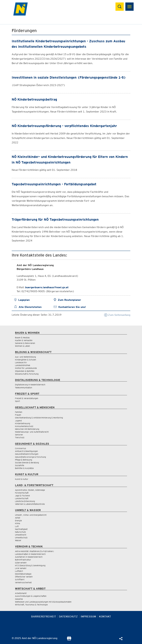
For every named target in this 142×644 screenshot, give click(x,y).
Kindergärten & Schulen (26, 360)
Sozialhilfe (20, 465)
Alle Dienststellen (30, 307)
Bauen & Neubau (22, 338)
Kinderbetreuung (23, 423)
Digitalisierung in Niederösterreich (30, 385)
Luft (17, 526)
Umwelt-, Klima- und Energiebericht (31, 515)
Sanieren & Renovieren (25, 343)
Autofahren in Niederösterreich (29, 557)
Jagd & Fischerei (22, 496)
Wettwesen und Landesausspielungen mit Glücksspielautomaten (43, 602)
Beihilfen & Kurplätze (24, 468)
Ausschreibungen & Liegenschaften (31, 596)
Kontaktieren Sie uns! (72, 307)
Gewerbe (19, 599)
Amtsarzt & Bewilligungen (26, 451)
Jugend (18, 421)
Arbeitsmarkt (21, 593)
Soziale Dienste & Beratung (27, 463)
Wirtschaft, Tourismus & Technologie (31, 605)
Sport (17, 401)
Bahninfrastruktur (23, 560)
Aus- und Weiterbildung (25, 357)
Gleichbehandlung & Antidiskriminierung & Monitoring (39, 418)
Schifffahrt (20, 580)
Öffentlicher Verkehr (24, 577)
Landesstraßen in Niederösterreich (30, 554)
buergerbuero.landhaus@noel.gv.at (47, 287)
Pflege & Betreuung (24, 460)
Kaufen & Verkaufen (24, 340)
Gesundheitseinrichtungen (27, 454)
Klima (17, 523)
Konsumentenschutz (24, 426)
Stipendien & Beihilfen (25, 371)
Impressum (88, 616)
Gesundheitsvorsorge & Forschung (30, 457)
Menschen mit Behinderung (27, 429)
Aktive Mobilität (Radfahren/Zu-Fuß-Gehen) (35, 551)
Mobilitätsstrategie (23, 574)
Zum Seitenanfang (117, 315)
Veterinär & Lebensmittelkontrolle (30, 504)
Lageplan (24, 300)
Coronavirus (21, 448)
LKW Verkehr (21, 568)
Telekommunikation (24, 388)
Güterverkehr (21, 563)
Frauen (18, 415)
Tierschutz (20, 437)
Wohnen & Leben (22, 346)
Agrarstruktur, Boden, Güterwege (30, 490)
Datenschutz (68, 616)
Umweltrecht (21, 535)
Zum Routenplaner (69, 300)
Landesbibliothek (23, 365)
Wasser (18, 540)
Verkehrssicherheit (23, 582)
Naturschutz (20, 532)
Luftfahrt (19, 571)
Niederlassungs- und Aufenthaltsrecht (32, 432)
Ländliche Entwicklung (25, 501)
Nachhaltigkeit (21, 529)
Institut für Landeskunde (26, 368)
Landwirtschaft (22, 498)
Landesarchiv (21, 362)
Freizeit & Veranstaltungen (27, 398)
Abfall (18, 518)
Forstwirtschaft (22, 493)
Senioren (19, 435)
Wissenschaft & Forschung (27, 374)
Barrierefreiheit (44, 616)
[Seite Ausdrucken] (69, 639)
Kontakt (105, 616)
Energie (18, 521)
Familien (19, 412)
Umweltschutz (21, 538)
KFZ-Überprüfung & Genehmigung (30, 565)
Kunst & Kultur (22, 479)
